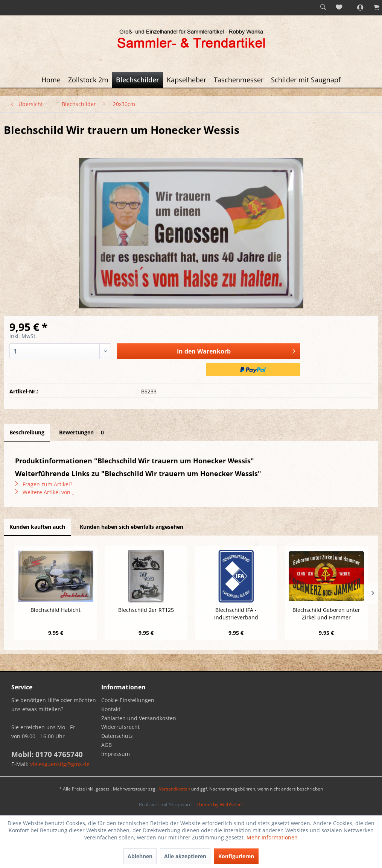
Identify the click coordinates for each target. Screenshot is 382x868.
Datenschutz (117, 736)
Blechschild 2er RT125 (146, 610)
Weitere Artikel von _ (45, 492)
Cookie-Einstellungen (128, 700)
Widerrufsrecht (120, 727)
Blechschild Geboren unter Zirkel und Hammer (326, 614)
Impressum (116, 754)
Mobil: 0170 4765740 (47, 754)
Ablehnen (140, 856)
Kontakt (111, 709)
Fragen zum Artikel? (44, 484)
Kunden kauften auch (37, 527)
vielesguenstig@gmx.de (60, 764)
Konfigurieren (236, 856)
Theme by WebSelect (220, 804)
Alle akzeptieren (185, 856)
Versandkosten (174, 789)
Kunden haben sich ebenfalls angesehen (132, 527)
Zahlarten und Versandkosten (139, 718)
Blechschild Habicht (56, 610)
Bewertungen (83, 432)
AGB (107, 745)
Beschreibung (27, 432)
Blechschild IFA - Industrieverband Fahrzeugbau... (236, 614)
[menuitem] (323, 8)
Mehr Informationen (272, 837)
